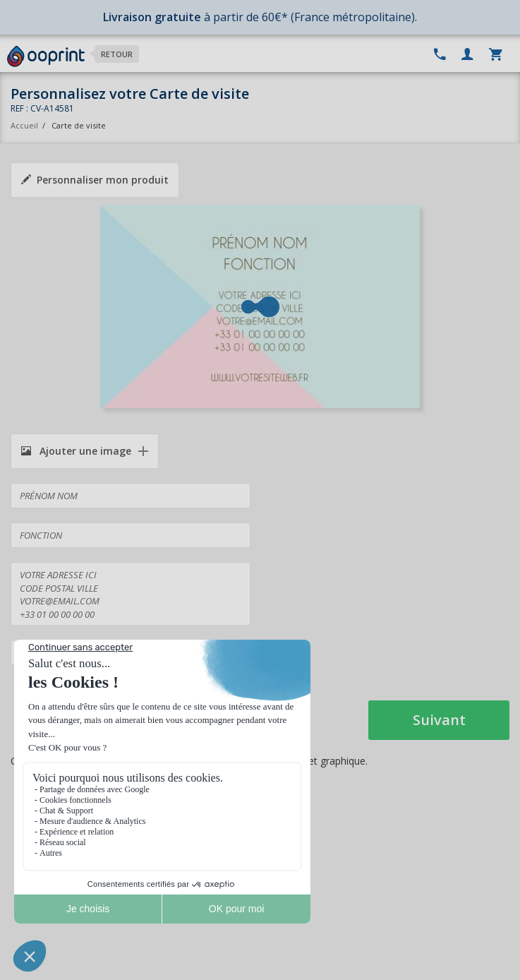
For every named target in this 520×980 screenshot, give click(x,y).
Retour (117, 54)
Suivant (439, 720)
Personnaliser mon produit (95, 180)
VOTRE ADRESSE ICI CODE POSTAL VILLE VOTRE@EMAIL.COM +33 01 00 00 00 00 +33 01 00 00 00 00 (131, 594)
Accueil (24, 125)
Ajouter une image (76, 451)
